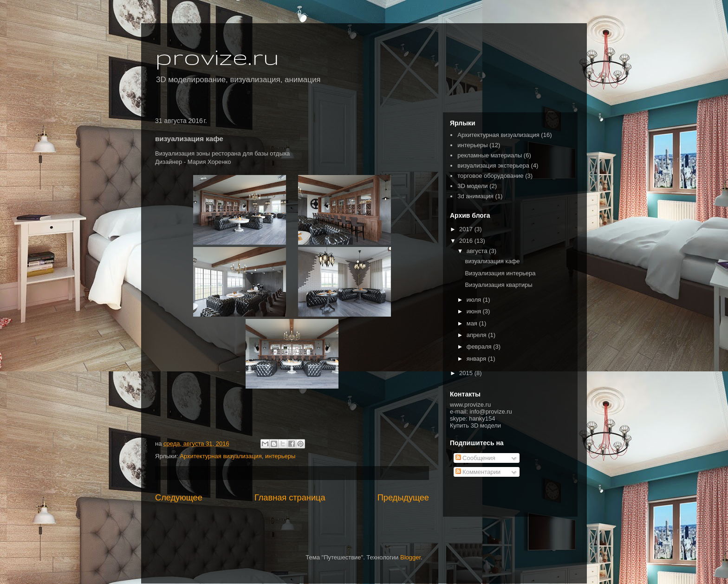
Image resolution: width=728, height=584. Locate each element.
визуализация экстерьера (493, 165)
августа (478, 251)
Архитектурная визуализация (221, 456)
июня (475, 311)
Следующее (179, 498)
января (477, 359)
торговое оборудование (490, 176)
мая (473, 323)
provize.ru (217, 56)
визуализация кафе (492, 261)
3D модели (472, 186)
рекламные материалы (490, 155)
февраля (480, 347)
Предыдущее (403, 498)
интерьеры (280, 456)
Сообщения (475, 458)
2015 (467, 373)
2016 (467, 241)
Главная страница (290, 498)
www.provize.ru (470, 405)
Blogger (410, 557)
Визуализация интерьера (500, 273)
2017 (467, 229)
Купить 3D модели (475, 425)
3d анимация (475, 196)
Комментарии (478, 472)
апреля (478, 335)
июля (475, 300)
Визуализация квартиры (498, 285)
